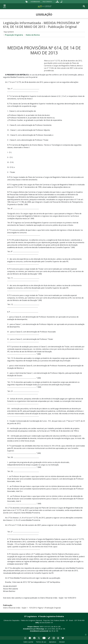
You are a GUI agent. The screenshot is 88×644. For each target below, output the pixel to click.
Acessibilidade (35, 2)
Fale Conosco (47, 2)
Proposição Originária (14, 35)
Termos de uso (41, 642)
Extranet (62, 642)
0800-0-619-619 (45, 627)
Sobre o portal (28, 642)
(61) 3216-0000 (50, 629)
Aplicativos (53, 642)
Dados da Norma (33, 35)
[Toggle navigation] (5, 6)
